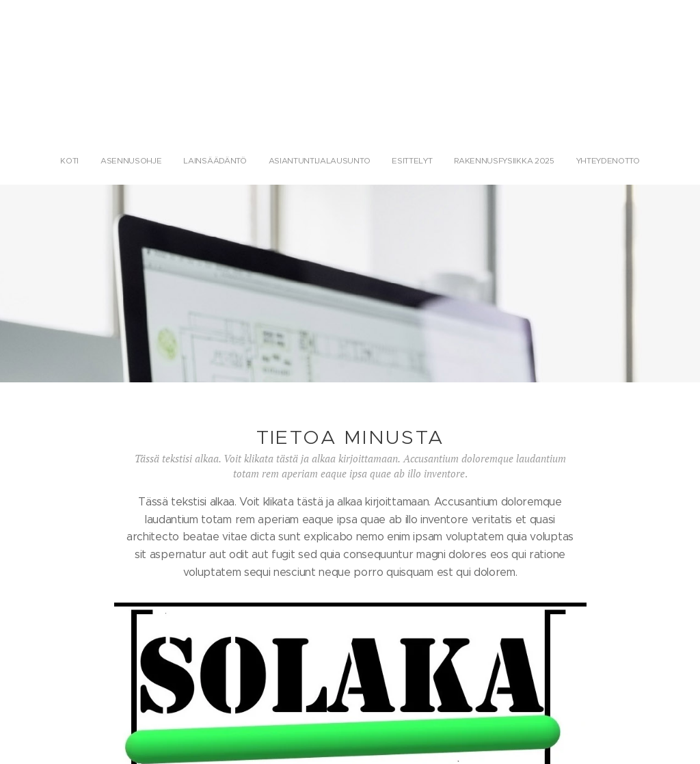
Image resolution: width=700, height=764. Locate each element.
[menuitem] (290, 161)
